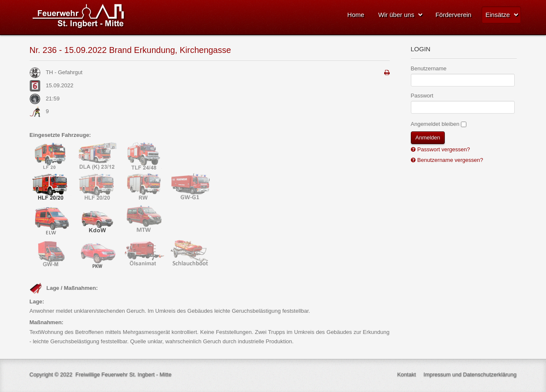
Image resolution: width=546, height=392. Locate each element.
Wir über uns (396, 15)
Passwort (422, 96)
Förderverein (453, 15)
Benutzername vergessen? (450, 160)
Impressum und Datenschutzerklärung (470, 374)
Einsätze (498, 15)
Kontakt (407, 374)
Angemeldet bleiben (435, 124)
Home (356, 15)
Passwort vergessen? (443, 149)
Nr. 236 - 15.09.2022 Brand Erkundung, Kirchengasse (130, 50)
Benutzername (429, 68)
